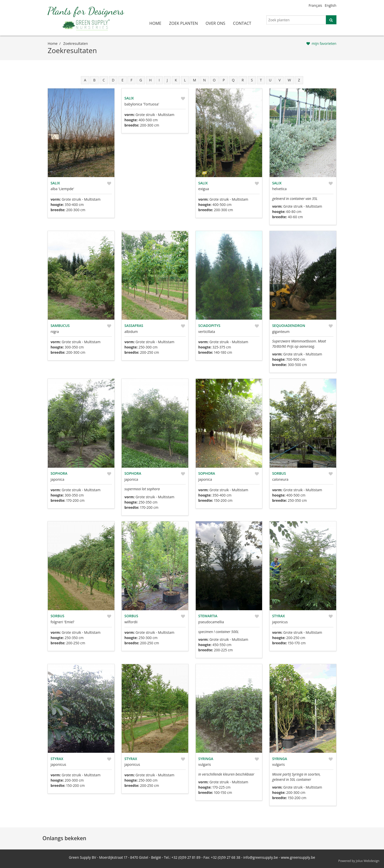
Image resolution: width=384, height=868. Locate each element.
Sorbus (279, 473)
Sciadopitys (209, 326)
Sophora (59, 473)
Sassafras (134, 326)
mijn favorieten (324, 43)
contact (242, 23)
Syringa (206, 759)
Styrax (278, 616)
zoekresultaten (76, 43)
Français (315, 5)
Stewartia (208, 616)
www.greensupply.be (298, 857)
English (330, 5)
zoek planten (183, 23)
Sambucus (60, 326)
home (155, 23)
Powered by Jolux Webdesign (359, 861)
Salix (55, 183)
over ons (215, 23)
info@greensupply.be (261, 857)
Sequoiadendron (289, 326)
